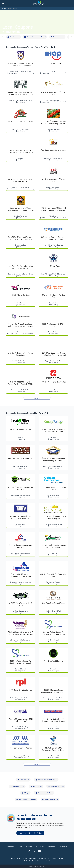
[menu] (3, 3)
